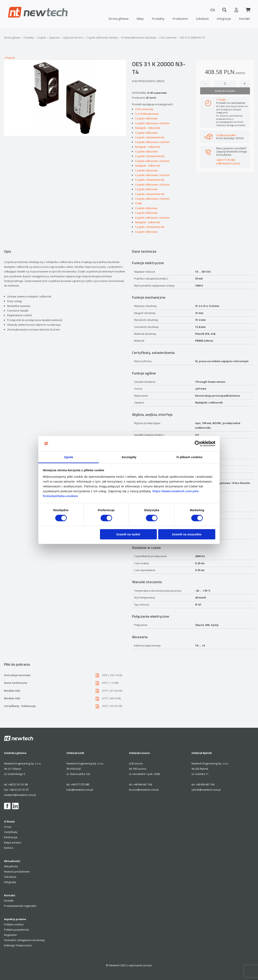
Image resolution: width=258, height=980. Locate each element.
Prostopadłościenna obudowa (139, 38)
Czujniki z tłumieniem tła (150, 137)
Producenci (180, 19)
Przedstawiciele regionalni (20, 906)
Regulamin (10, 935)
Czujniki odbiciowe (146, 118)
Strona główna (118, 19)
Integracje (224, 19)
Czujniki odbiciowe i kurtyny (102, 38)
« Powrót (9, 58)
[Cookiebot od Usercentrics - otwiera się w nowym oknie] (198, 444)
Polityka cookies (14, 924)
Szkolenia (202, 19)
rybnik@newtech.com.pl (206, 790)
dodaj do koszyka (225, 91)
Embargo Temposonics (18, 945)
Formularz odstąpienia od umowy (24, 940)
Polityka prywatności (17, 930)
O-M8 (138, 203)
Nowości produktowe (17, 872)
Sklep (140, 19)
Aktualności (11, 866)
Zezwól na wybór (128, 534)
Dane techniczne (65, 683)
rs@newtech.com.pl (228, 163)
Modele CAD (65, 691)
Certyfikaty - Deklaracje (65, 706)
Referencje (11, 837)
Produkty (158, 19)
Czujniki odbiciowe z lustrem (152, 123)
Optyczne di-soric (73, 38)
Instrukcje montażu (65, 675)
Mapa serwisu (13, 842)
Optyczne (54, 38)
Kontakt (244, 19)
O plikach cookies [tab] (189, 457)
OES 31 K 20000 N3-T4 (192, 38)
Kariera (9, 848)
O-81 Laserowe (168, 38)
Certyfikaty (11, 832)
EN (212, 10)
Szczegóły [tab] (129, 457)
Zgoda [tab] (69, 457)
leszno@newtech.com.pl (144, 790)
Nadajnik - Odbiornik (148, 128)
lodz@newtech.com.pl (80, 790)
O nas (8, 827)
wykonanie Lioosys (140, 965)
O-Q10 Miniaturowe (147, 114)
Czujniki (41, 38)
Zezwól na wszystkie (187, 534)
